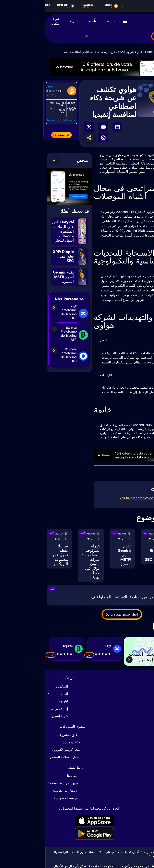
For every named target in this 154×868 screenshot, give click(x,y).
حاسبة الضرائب (138, 656)
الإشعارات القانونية (21, 790)
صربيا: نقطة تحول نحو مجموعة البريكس (15, 555)
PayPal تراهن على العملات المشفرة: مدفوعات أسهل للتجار (19, 233)
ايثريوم (18, 701)
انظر (44, 655)
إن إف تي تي (14, 709)
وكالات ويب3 (27, 742)
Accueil (107, 52)
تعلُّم (48, 21)
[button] (9, 160)
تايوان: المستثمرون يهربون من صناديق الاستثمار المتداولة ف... (96, 597)
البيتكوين (17, 686)
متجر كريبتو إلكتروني (21, 750)
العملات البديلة (13, 694)
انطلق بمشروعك (24, 735)
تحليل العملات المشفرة (95, 656)
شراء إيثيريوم (14, 716)
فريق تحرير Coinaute (18, 783)
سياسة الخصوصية (21, 798)
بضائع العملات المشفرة (129, 37)
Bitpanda (23, 646)
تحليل (29, 21)
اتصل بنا (28, 776)
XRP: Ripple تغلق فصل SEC (18, 260)
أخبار (66, 21)
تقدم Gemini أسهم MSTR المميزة (19, 283)
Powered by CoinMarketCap (17, 120)
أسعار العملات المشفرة (19, 757)
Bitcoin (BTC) (8, 87)
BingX (63, 646)
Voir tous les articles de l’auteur (97, 498)
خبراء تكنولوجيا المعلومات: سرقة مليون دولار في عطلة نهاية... (46, 562)
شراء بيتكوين (10, 21)
